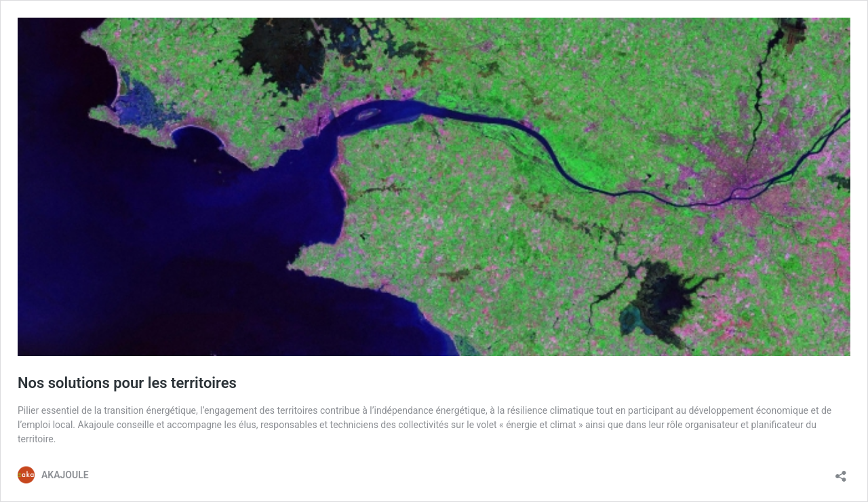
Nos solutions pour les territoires (127, 383)
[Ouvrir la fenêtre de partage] (841, 472)
